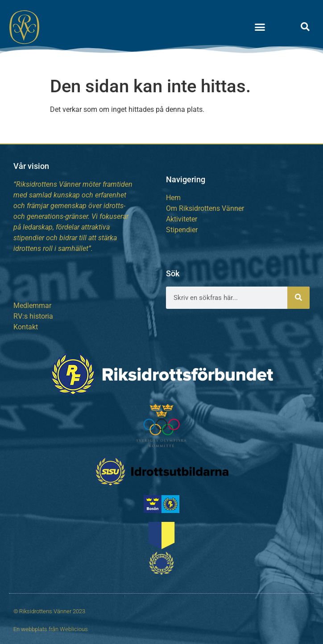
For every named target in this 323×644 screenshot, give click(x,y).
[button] (260, 27)
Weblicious (74, 629)
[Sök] (298, 298)
